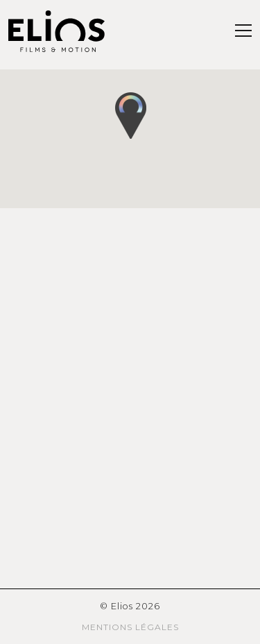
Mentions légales (130, 627)
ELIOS (57, 31)
